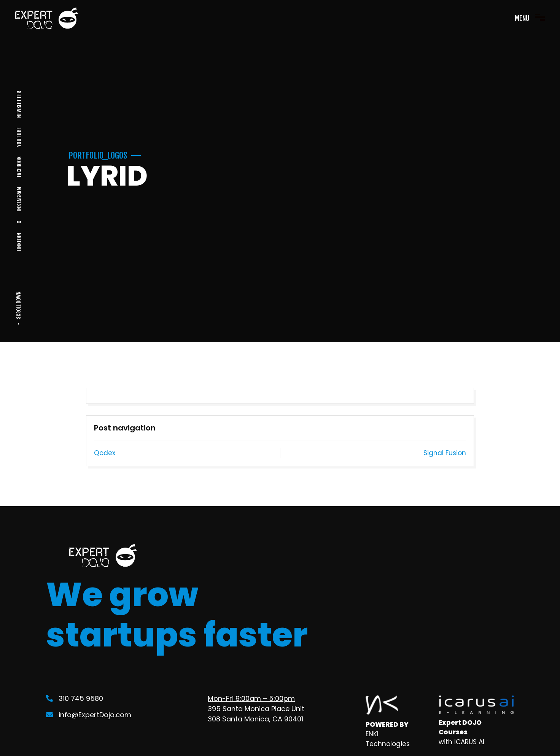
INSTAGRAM (19, 199)
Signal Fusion (445, 453)
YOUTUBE (19, 137)
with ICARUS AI (461, 742)
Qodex (105, 453)
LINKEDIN (19, 242)
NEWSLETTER (19, 104)
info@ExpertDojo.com (89, 715)
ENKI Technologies (388, 739)
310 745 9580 (75, 698)
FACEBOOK (19, 167)
